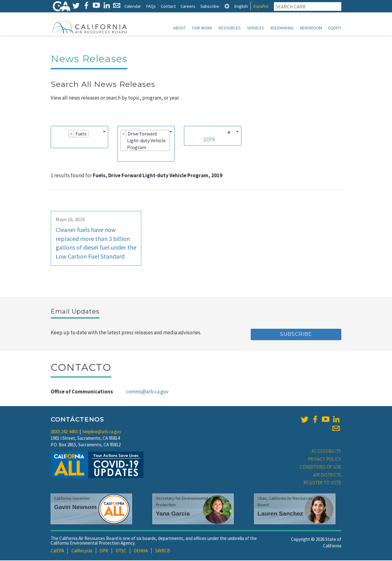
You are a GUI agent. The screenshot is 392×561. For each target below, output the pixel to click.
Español (261, 6)
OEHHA (141, 551)
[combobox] (79, 138)
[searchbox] (56, 143)
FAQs (151, 6)
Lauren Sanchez (280, 514)
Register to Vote (322, 483)
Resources (230, 28)
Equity (335, 28)
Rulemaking (282, 28)
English (241, 6)
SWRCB (163, 551)
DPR (104, 551)
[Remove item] (71, 134)
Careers (188, 6)
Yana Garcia (173, 514)
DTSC (121, 551)
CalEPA (57, 551)
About (179, 28)
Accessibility (326, 452)
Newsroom (311, 28)
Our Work (202, 28)
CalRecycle (82, 551)
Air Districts (327, 475)
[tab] (227, 6)
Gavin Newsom (75, 508)
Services (256, 28)
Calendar (133, 6)
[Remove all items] (228, 133)
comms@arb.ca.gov (147, 392)
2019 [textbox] (209, 140)
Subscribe (210, 6)
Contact (168, 6)
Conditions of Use (320, 467)
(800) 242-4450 (64, 432)
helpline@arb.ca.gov (102, 432)
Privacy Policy (325, 460)
